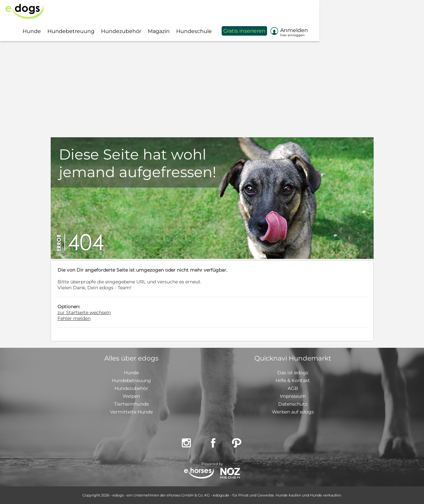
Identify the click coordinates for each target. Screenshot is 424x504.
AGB (293, 388)
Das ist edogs (293, 373)
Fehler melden (74, 318)
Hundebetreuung (131, 380)
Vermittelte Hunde (131, 412)
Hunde (131, 373)
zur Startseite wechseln (84, 312)
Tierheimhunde (131, 404)
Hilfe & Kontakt (293, 380)
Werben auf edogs (293, 412)
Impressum (293, 396)
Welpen (131, 396)
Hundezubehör (131, 388)
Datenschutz (293, 404)
